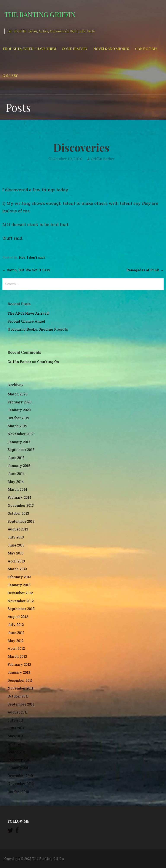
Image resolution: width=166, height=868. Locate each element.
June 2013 (16, 545)
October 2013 (18, 513)
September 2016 (21, 450)
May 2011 (15, 736)
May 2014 (16, 482)
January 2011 (19, 768)
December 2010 (20, 776)
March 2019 (17, 426)
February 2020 (20, 402)
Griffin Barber (103, 159)
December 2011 (20, 680)
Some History (75, 49)
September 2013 (21, 521)
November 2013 (21, 505)
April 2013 (16, 561)
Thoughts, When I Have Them (29, 49)
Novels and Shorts (111, 49)
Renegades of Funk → (145, 270)
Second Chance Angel (26, 321)
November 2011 (20, 688)
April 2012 (16, 648)
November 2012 (21, 601)
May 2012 (16, 641)
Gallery (10, 76)
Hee (22, 257)
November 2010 (21, 784)
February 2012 (19, 664)
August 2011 (18, 712)
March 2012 (17, 656)
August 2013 (18, 529)
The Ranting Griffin (40, 14)
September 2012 (21, 609)
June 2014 (16, 474)
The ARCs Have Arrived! (29, 313)
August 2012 (18, 617)
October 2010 (18, 792)
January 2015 (19, 466)
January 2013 (19, 585)
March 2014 (17, 489)
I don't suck (36, 257)
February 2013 (19, 577)
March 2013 (17, 569)
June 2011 (16, 728)
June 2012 (16, 633)
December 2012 (20, 593)
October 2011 (18, 696)
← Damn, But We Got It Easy (26, 270)
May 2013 (16, 553)
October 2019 (18, 418)
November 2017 (21, 434)
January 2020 (19, 410)
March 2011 (17, 752)
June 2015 (16, 458)
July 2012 (16, 625)
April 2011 (16, 744)
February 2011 (19, 760)
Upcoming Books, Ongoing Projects (38, 329)
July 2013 (16, 537)
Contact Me (146, 49)
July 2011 (15, 720)
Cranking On (48, 362)
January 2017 (19, 442)
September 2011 (21, 704)
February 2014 (19, 497)
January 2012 (19, 672)
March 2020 (18, 394)
